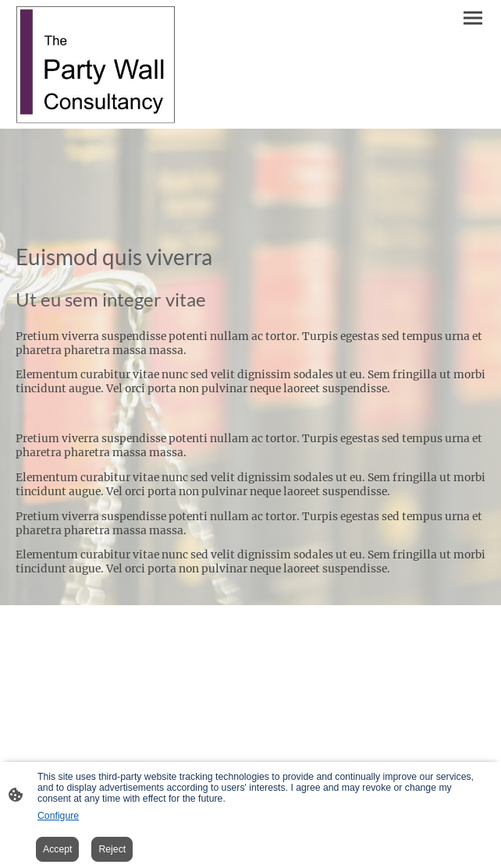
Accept (57, 849)
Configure (58, 816)
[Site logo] (96, 64)
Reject (112, 849)
